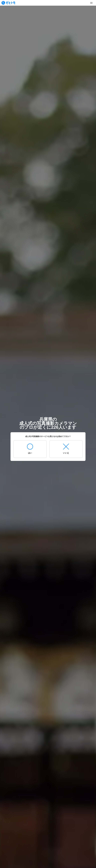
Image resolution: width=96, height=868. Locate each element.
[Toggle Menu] (91, 3)
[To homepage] (8, 3)
